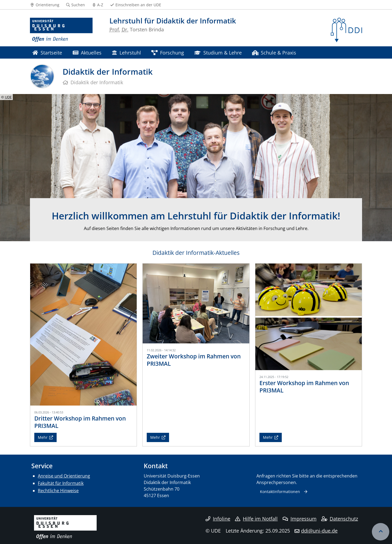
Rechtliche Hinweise (58, 491)
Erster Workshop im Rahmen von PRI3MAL (304, 387)
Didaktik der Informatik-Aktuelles (196, 253)
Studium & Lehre (218, 52)
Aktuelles (87, 52)
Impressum (300, 519)
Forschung (168, 52)
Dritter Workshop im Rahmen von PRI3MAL (80, 422)
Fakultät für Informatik (61, 483)
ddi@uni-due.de (319, 531)
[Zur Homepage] (61, 30)
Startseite (47, 52)
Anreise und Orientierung (64, 476)
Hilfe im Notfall (256, 519)
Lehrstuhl (126, 52)
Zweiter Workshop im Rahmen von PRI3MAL (194, 360)
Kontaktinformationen (280, 492)
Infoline (218, 519)
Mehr (43, 437)
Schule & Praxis (274, 52)
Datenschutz (340, 519)
